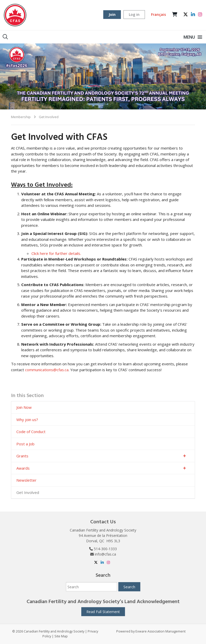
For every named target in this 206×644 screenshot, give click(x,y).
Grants (22, 456)
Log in (134, 14)
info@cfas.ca (105, 554)
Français (158, 14)
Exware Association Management (161, 631)
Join (112, 14)
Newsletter (26, 480)
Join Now (24, 407)
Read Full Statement (103, 612)
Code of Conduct (31, 432)
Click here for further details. (56, 253)
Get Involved (49, 117)
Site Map (61, 636)
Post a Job (25, 444)
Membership (21, 117)
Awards (23, 468)
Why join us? (27, 420)
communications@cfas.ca (47, 370)
